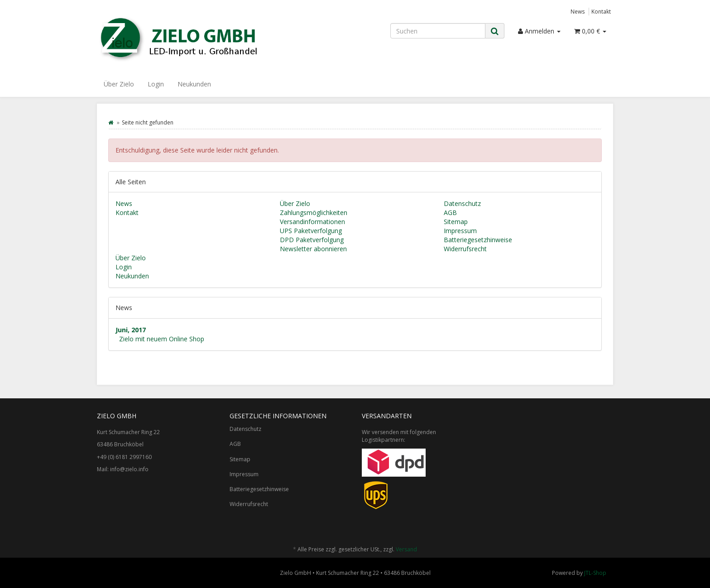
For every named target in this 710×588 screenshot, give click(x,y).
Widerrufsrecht (465, 249)
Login (156, 84)
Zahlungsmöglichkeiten (314, 213)
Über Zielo (119, 84)
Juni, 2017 (131, 330)
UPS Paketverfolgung (311, 231)
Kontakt (601, 11)
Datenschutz (462, 203)
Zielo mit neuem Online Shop (162, 339)
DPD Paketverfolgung (312, 240)
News (578, 11)
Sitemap (456, 222)
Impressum (460, 231)
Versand (406, 549)
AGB (450, 213)
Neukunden (194, 84)
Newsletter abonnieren (313, 249)
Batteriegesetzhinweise (478, 240)
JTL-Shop (595, 573)
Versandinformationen (312, 222)
